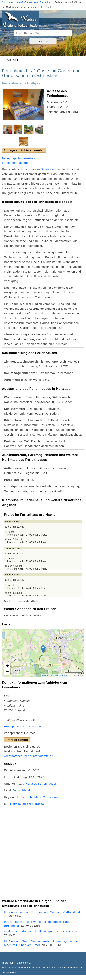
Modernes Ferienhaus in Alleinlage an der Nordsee (39, 931)
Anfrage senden (17, 740)
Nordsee (21, 797)
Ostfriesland (49, 169)
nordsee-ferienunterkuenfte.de (28, 968)
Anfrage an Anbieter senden (24, 150)
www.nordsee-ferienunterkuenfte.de (29, 756)
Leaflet (46, 675)
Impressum (8, 963)
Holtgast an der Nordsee (27, 804)
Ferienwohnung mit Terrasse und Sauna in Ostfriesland (42, 912)
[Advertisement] (43, 850)
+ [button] (8, 666)
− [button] (8, 672)
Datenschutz (24, 963)
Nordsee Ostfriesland (45, 797)
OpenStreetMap (62, 675)
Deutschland (21, 790)
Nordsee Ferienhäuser (41, 784)
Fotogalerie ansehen (16, 163)
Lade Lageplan (43, 653)
